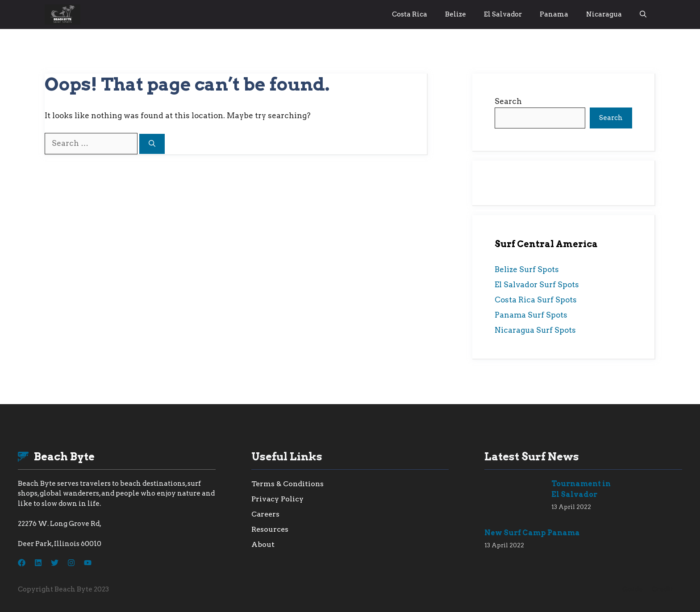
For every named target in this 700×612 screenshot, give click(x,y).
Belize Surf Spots (527, 269)
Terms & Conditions (287, 484)
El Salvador (503, 14)
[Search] (152, 144)
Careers (265, 514)
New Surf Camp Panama (532, 533)
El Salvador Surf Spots (537, 285)
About (263, 544)
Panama (554, 14)
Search (508, 101)
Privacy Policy (277, 499)
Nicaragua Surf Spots (535, 330)
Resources (270, 529)
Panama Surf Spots (531, 315)
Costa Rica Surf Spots (536, 300)
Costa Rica (410, 14)
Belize (456, 14)
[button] (643, 14)
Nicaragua (604, 14)
